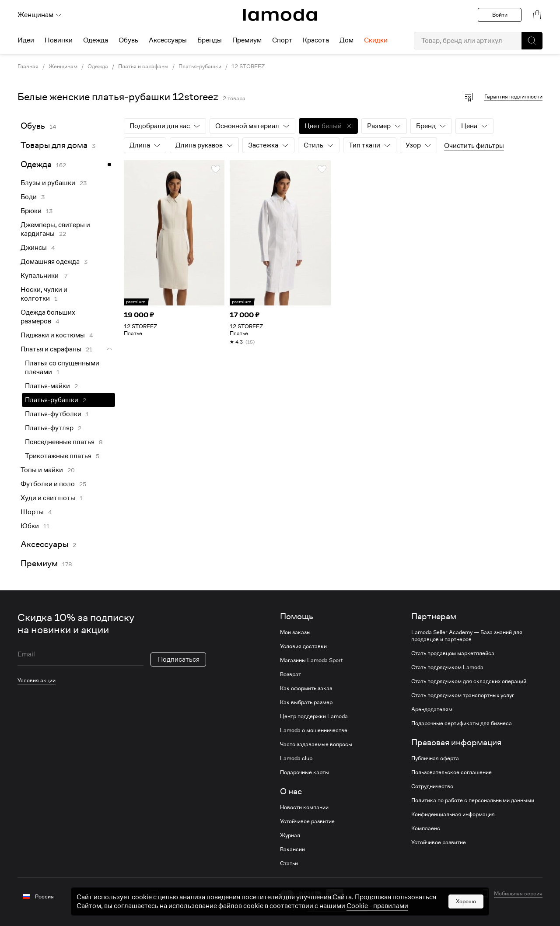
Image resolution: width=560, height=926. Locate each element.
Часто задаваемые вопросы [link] (316, 744)
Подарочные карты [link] (304, 772)
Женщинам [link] (63, 67)
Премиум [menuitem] (247, 40)
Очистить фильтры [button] (474, 146)
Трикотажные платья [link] (58, 456)
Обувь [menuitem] (128, 40)
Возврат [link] (290, 674)
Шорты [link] (32, 512)
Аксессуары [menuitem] (168, 40)
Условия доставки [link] (303, 646)
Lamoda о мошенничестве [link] (314, 730)
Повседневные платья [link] (60, 442)
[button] (532, 41)
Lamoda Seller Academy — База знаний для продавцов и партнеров (467, 636)
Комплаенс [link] (426, 828)
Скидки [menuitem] (376, 40)
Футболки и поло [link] (48, 484)
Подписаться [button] (179, 659)
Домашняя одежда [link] (50, 262)
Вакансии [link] (292, 849)
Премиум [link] (39, 563)
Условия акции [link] (37, 680)
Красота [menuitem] (316, 40)
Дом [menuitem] (346, 40)
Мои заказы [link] (295, 632)
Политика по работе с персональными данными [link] (473, 800)
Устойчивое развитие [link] (307, 821)
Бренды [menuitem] (210, 40)
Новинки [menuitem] (59, 40)
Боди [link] (29, 197)
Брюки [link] (31, 211)
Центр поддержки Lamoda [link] (314, 716)
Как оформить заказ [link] (306, 688)
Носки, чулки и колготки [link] (44, 294)
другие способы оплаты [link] (337, 907)
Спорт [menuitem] (282, 40)
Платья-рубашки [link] (200, 67)
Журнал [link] (290, 835)
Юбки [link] (30, 526)
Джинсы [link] (34, 248)
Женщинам (40, 15)
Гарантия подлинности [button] (513, 96)
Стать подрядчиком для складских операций (469, 681)
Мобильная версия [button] (518, 894)
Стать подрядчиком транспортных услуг (463, 695)
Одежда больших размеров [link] (48, 317)
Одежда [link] (98, 67)
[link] (280, 15)
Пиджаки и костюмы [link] (53, 335)
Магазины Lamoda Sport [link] (311, 660)
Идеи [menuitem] (26, 40)
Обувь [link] (33, 126)
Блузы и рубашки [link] (48, 183)
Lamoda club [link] (296, 758)
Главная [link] (28, 67)
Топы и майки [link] (42, 470)
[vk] (154, 895)
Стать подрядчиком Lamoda (447, 667)
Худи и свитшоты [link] (48, 498)
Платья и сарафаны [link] (143, 67)
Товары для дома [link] (54, 145)
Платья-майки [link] (47, 386)
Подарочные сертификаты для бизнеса (462, 723)
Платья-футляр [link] (49, 428)
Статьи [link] (289, 863)
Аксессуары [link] (44, 544)
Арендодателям (432, 709)
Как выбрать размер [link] (306, 702)
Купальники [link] (40, 276)
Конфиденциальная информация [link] (453, 814)
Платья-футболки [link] (53, 414)
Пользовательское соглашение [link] (451, 772)
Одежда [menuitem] (96, 40)
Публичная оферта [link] (435, 758)
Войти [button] (500, 15)
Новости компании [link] (304, 807)
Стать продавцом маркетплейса (453, 653)
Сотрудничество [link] (432, 786)
